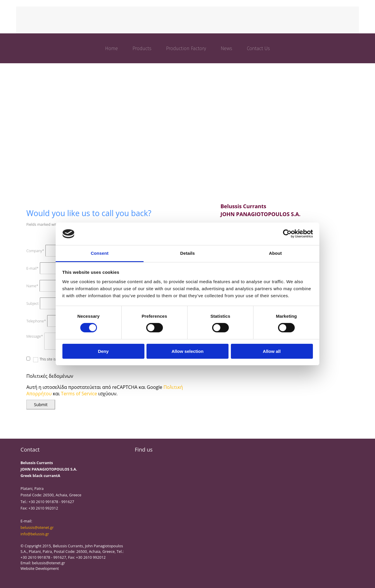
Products (142, 48)
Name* (32, 286)
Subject (33, 304)
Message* (35, 336)
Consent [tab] (100, 253)
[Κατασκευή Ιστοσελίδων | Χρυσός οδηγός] (25, 579)
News (226, 48)
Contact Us (259, 48)
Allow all (272, 351)
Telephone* (36, 321)
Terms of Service (79, 394)
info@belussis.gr (35, 534)
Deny (103, 351)
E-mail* (32, 268)
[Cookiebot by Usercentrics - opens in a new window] (287, 234)
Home (112, 48)
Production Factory (186, 48)
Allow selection (187, 351)
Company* (35, 251)
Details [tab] (187, 253)
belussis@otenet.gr (37, 527)
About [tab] (275, 253)
